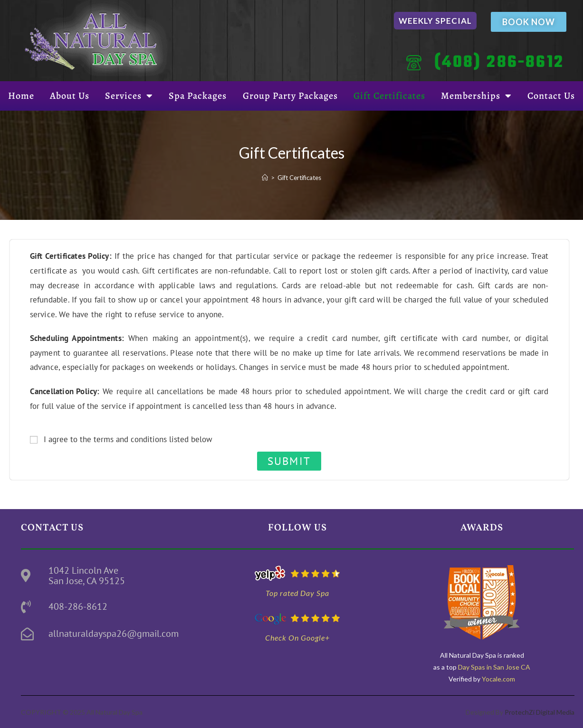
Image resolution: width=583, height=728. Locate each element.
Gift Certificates (389, 96)
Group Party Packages (290, 96)
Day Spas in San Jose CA (493, 667)
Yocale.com (498, 679)
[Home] (265, 178)
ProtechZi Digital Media (540, 712)
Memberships (476, 96)
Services (129, 96)
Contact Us (551, 96)
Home (21, 96)
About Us (70, 96)
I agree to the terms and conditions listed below (128, 439)
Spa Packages (198, 96)
